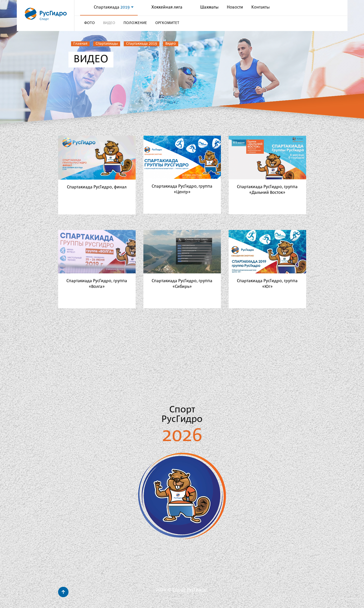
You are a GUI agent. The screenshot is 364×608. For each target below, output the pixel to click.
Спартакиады (107, 44)
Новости (235, 7)
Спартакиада (114, 7)
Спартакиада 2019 (142, 44)
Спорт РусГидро (190, 590)
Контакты (261, 7)
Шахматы (209, 7)
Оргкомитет (167, 23)
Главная (80, 44)
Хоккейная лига (167, 7)
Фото (90, 23)
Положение (135, 23)
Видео (171, 44)
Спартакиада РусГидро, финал (97, 187)
